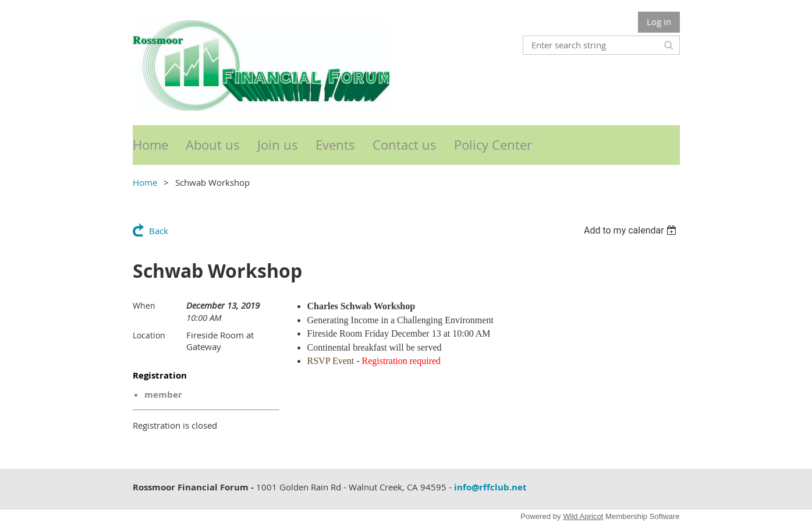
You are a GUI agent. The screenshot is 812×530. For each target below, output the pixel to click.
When (144, 305)
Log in (659, 22)
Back (159, 231)
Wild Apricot (583, 516)
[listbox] (632, 230)
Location (149, 335)
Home (145, 182)
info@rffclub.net (490, 487)
